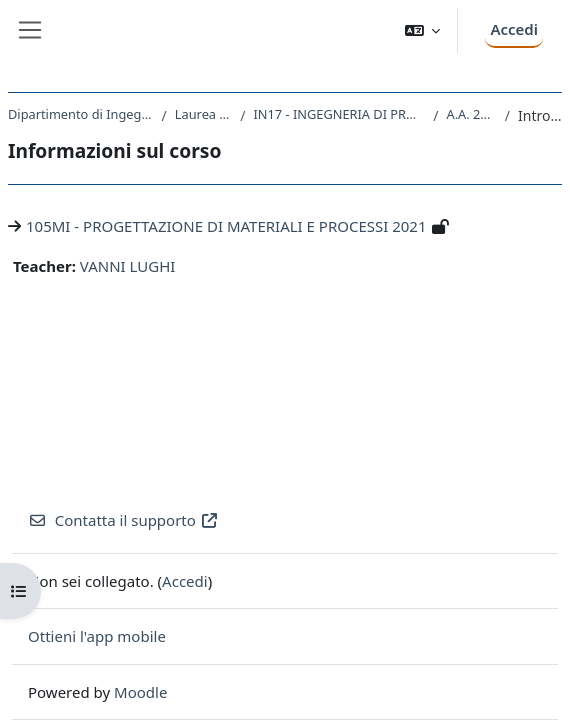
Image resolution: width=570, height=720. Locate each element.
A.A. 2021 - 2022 (471, 114)
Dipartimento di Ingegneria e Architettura (81, 114)
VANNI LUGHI (128, 266)
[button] (423, 30)
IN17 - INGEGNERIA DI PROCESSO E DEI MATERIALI (339, 114)
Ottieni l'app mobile (97, 636)
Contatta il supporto (123, 520)
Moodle (140, 692)
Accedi (514, 29)
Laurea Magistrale (203, 114)
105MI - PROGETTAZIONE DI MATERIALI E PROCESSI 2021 (226, 226)
